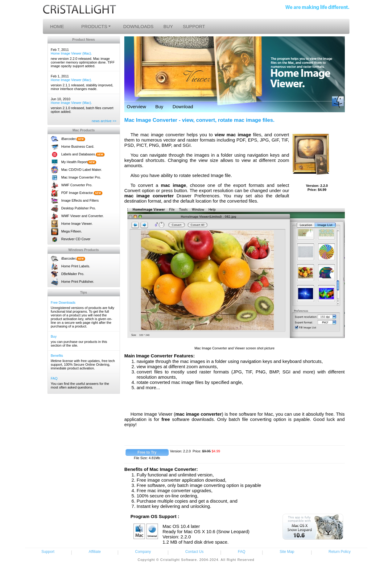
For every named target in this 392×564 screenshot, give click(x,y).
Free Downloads (63, 303)
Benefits (57, 356)
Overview (136, 107)
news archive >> (104, 121)
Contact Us (194, 552)
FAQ (54, 378)
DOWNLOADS (138, 26)
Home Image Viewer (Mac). (72, 53)
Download (183, 107)
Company (143, 552)
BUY (168, 26)
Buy (54, 336)
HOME (57, 26)
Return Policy (339, 552)
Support (48, 552)
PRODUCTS (94, 26)
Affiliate (95, 552)
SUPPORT (194, 26)
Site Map (287, 552)
